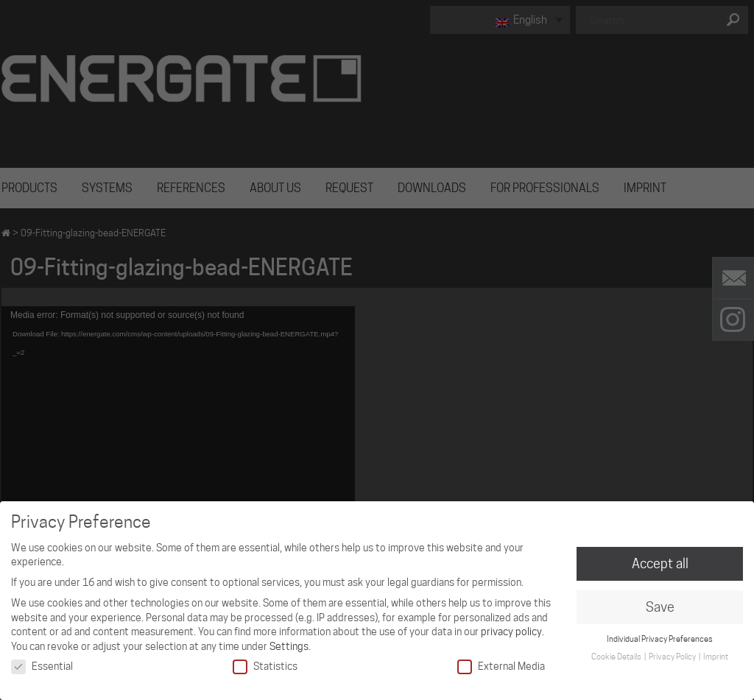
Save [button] (660, 607)
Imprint (716, 657)
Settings (289, 646)
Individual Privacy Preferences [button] (660, 639)
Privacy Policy (673, 657)
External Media (501, 667)
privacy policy (511, 632)
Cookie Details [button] (617, 657)
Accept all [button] (660, 563)
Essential (42, 667)
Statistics (265, 667)
